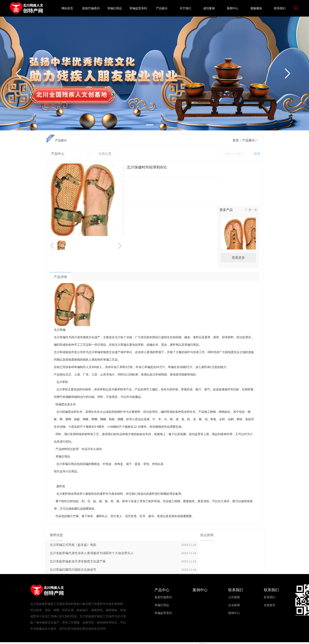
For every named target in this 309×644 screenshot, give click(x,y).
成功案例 (209, 8)
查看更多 (238, 258)
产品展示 (162, 8)
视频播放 (256, 8)
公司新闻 (234, 597)
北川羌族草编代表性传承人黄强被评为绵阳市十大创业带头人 (92, 553)
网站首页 (67, 8)
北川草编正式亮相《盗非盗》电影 (73, 545)
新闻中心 (233, 8)
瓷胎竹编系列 (91, 8)
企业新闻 (234, 605)
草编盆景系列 (138, 8)
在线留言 (270, 605)
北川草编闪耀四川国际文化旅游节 (73, 570)
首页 (236, 140)
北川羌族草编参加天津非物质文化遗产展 (78, 561)
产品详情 (60, 277)
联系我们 (280, 8)
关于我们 (185, 8)
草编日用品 (115, 8)
